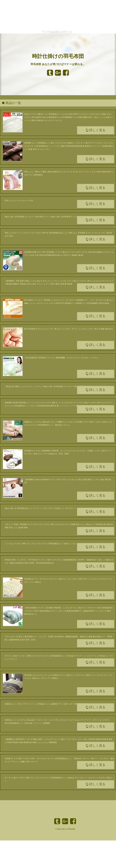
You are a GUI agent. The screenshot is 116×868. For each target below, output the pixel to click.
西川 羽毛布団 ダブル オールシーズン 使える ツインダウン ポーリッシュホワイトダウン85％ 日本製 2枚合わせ (69, 329)
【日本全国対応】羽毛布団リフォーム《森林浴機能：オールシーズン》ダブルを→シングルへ (61, 358)
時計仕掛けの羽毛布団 (58, 56)
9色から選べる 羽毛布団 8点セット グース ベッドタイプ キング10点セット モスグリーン (40, 508)
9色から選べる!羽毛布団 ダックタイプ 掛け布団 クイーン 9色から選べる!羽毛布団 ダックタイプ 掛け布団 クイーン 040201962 (55, 217)
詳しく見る (96, 130)
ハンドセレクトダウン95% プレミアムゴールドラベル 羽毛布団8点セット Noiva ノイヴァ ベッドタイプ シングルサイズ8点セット (57, 544)
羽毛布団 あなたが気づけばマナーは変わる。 (58, 64)
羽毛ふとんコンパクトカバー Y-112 (19, 201)
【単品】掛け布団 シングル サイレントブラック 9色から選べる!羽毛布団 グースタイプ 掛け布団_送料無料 (47, 387)
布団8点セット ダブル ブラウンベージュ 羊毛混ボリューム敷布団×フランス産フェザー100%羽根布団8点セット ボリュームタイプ (57, 704)
